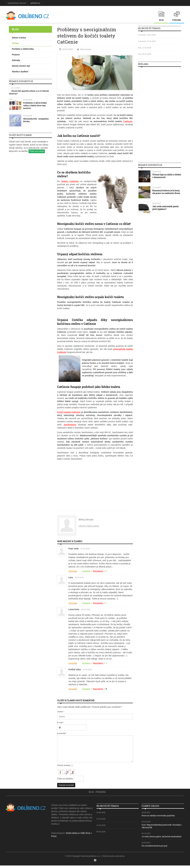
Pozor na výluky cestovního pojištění (160, 815)
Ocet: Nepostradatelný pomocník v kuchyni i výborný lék (158, 826)
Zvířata (15, 43)
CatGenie (128, 121)
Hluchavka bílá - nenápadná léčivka (37, 120)
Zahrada (16, 60)
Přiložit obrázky (65, 765)
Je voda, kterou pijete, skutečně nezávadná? (157, 838)
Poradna (177, 20)
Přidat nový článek (37, 151)
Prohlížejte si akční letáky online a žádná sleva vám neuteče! (36, 105)
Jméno (61, 712)
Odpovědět (73, 571)
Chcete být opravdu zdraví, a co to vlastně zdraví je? (30, 92)
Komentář (62, 733)
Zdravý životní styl (21, 66)
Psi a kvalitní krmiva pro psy (156, 848)
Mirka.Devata (86, 49)
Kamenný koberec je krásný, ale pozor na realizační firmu (166, 192)
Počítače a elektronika (23, 49)
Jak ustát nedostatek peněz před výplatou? (165, 208)
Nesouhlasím (98, 571)
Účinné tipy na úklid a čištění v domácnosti (167, 176)
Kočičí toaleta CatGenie (69, 412)
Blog (161, 20)
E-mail (61, 722)
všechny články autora (89, 526)
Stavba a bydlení (20, 72)
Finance (16, 55)
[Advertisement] (160, 114)
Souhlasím (86, 571)
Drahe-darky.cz (73, 833)
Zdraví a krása (19, 38)
